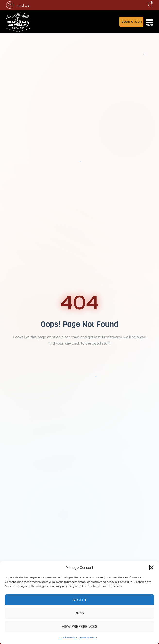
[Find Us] (18, 5)
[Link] (18, 22)
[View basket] (150, 4)
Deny (79, 613)
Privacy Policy (88, 637)
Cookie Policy (68, 637)
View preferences (79, 627)
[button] (152, 568)
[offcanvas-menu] (149, 22)
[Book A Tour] (131, 22)
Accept (80, 600)
